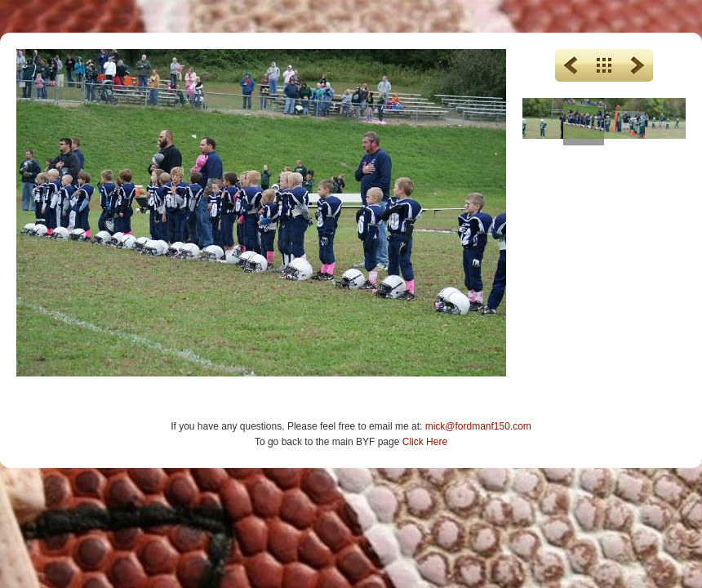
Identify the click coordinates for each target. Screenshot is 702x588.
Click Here (425, 442)
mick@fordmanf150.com (478, 426)
